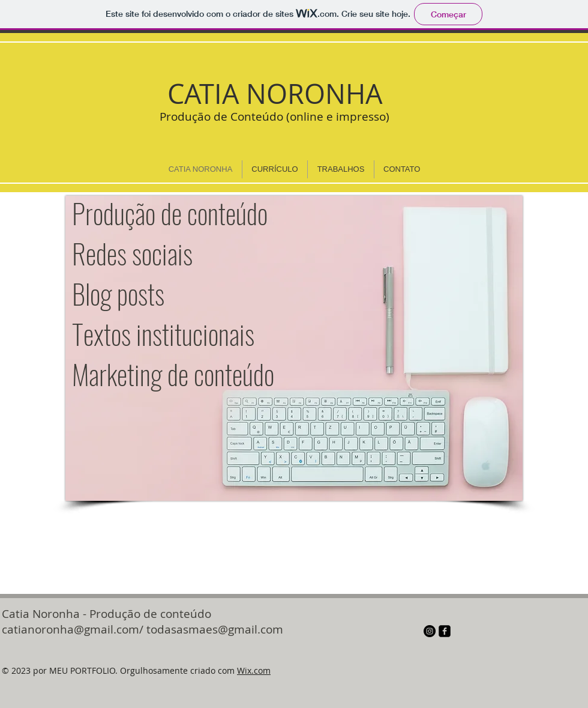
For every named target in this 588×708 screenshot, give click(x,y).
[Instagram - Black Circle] (430, 631)
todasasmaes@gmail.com (215, 629)
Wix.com (254, 670)
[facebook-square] (445, 631)
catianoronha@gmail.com (70, 629)
